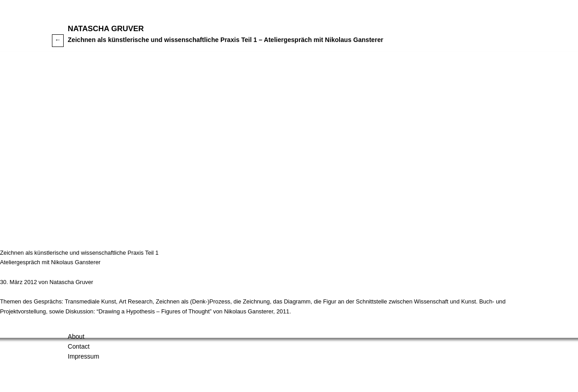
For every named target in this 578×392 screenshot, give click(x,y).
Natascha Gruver (106, 29)
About (76, 336)
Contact (79, 346)
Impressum (84, 356)
